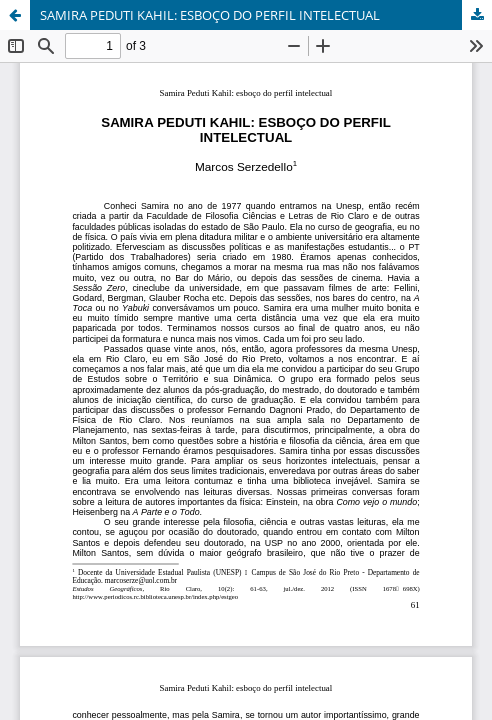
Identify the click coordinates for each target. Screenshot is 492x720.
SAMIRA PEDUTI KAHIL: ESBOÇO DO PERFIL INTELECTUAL (210, 15)
